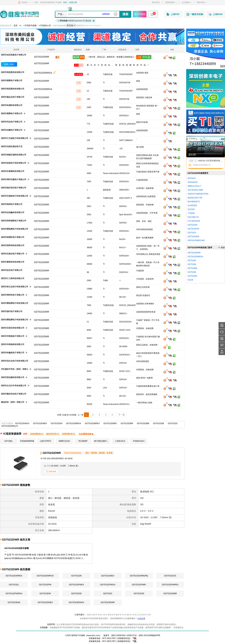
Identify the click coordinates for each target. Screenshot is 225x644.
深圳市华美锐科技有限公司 (13, 344)
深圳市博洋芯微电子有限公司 (14, 179)
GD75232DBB (143, 423)
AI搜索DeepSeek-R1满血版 (76, 21)
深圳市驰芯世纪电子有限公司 (14, 188)
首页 (16, 26)
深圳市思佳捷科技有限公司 (13, 377)
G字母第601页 (45, 26)
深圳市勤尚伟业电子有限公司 (14, 394)
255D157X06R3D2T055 (198, 194)
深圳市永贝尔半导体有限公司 (14, 386)
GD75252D (76, 593)
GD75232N (76, 576)
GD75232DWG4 (22, 423)
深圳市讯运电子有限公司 (12, 122)
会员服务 (187, 2)
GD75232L (14, 585)
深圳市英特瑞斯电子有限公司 (14, 221)
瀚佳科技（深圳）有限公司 (13, 402)
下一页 (121, 415)
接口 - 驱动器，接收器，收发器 (99, 453)
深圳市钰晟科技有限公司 (12, 105)
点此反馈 (141, 618)
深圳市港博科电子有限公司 (13, 237)
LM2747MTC (46, 441)
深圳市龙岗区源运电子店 (12, 146)
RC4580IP (83, 441)
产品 (60, 14)
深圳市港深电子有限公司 (12, 204)
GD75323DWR (108, 602)
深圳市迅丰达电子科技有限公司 (15, 361)
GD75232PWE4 (76, 585)
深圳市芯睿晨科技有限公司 (13, 171)
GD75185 (192, 260)
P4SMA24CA (139, 441)
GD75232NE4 (108, 576)
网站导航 (202, 2)
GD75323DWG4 (76, 602)
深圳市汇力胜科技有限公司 (13, 278)
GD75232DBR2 (110, 423)
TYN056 (191, 213)
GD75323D (139, 593)
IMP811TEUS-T (194, 186)
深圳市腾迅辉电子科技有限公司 (15, 229)
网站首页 (156, 2)
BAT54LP (192, 178)
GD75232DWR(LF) (10, 426)
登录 (65, 2)
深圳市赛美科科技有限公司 (13, 262)
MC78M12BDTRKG (102, 441)
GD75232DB (158, 423)
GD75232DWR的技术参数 (17, 548)
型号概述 (140, 14)
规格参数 (51, 471)
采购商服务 (171, 2)
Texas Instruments (73, 453)
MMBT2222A (64, 441)
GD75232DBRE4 (92, 423)
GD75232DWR (42, 63)
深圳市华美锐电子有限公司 (13, 336)
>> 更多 (222, 248)
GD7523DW (45, 593)
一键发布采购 (195, 14)
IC (21, 26)
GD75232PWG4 (108, 585)
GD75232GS (170, 576)
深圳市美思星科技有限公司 (13, 72)
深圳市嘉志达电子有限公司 (13, 97)
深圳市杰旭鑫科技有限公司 (13, 212)
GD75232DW (56, 423)
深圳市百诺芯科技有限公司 (13, 328)
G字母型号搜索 (30, 26)
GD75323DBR (170, 593)
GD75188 (192, 264)
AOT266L (8, 441)
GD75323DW (14, 602)
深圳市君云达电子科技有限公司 (15, 287)
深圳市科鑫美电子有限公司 (13, 353)
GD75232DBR (127, 423)
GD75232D (173, 423)
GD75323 (108, 593)
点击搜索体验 (86, 434)
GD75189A (192, 276)
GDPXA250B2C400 (196, 240)
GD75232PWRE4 (170, 585)
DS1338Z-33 (193, 217)
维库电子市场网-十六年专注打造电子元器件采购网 (19, 14)
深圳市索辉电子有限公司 (12, 81)
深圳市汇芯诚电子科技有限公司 (15, 138)
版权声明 (156, 635)
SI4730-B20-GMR (195, 190)
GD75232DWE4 (40, 423)
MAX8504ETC (194, 202)
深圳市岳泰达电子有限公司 (13, 254)
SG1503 (191, 209)
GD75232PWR (139, 585)
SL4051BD (192, 206)
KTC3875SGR (194, 221)
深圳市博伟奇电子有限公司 (13, 295)
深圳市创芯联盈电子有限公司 (14, 55)
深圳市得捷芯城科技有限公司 (14, 155)
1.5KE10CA (120, 441)
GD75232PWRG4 (14, 593)
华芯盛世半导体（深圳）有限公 (15, 369)
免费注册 (73, 2)
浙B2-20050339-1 (119, 635)
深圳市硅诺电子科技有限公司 (14, 163)
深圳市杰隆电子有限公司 (12, 130)
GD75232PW (45, 585)
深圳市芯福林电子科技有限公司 (15, 196)
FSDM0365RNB (27, 441)
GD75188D (192, 268)
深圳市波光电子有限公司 (12, 270)
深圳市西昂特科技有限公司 (13, 245)
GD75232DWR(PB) (139, 576)
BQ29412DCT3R (195, 198)
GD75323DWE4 (45, 602)
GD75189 (192, 272)
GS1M (190, 280)
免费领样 (106, 14)
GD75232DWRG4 (43, 73)
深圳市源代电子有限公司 (12, 311)
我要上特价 (9, 64)
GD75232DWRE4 (14, 576)
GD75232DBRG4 (74, 423)
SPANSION (193, 182)
